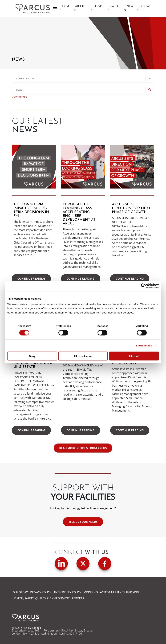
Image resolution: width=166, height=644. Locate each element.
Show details (144, 346)
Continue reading (31, 279)
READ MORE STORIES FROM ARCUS (83, 448)
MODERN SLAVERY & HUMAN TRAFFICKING (111, 592)
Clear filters (19, 97)
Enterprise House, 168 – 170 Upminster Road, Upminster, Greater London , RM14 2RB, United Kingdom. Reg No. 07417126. (52, 632)
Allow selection (83, 356)
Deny (32, 356)
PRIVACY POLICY (41, 592)
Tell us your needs (83, 522)
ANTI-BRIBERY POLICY (67, 592)
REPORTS (78, 598)
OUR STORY (20, 592)
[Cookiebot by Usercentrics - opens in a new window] (143, 286)
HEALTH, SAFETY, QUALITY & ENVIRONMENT (41, 598)
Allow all (134, 356)
